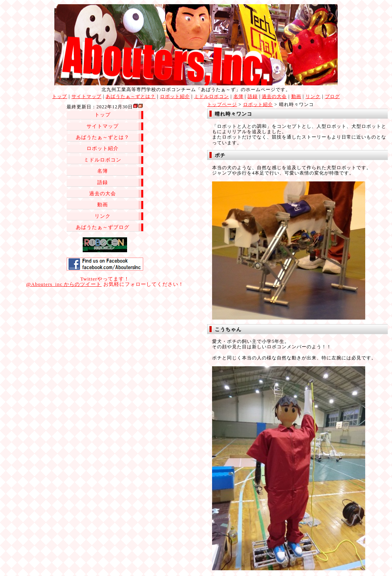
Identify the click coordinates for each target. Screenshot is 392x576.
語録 (253, 96)
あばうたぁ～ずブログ (103, 227)
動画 (296, 96)
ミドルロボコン (212, 96)
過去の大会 (274, 96)
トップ (60, 96)
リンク (313, 96)
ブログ (332, 96)
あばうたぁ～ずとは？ (131, 96)
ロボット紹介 (175, 96)
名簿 (238, 96)
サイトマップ (87, 96)
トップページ (222, 104)
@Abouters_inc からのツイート (64, 284)
